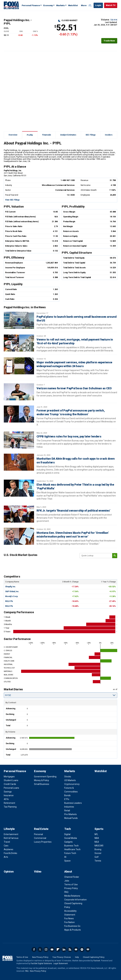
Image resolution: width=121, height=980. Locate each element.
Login (98, 5)
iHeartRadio (88, 949)
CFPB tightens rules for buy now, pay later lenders (69, 436)
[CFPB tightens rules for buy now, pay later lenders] (19, 440)
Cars (6, 846)
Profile (30, 135)
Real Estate (41, 829)
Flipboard (58, 949)
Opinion (9, 872)
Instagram (46, 949)
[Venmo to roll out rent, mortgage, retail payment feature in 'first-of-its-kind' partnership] (19, 343)
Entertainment (11, 834)
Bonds (67, 795)
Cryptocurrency (72, 784)
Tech (68, 829)
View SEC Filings (12, 200)
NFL (96, 834)
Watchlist (73, 5)
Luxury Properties (43, 842)
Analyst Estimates (68, 135)
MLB (97, 842)
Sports (99, 829)
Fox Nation (69, 922)
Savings (8, 792)
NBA (97, 838)
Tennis (98, 861)
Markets (60, 5)
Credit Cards (10, 784)
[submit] (115, 556)
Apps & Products (73, 930)
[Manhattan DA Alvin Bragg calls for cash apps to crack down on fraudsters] (19, 462)
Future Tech (70, 853)
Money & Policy (42, 780)
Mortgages (9, 777)
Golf (97, 857)
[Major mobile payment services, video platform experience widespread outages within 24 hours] (19, 366)
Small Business (42, 784)
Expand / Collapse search (90, 6)
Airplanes (9, 849)
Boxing (98, 849)
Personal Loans (11, 788)
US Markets (70, 780)
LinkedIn (64, 949)
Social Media (71, 838)
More (84, 5)
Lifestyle (9, 829)
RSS (70, 949)
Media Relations (72, 896)
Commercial (40, 838)
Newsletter (76, 949)
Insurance (9, 795)
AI (65, 857)
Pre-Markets (71, 814)
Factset (97, 961)
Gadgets (68, 842)
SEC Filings (91, 135)
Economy (48, 5)
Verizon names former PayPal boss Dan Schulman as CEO (74, 388)
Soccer (98, 853)
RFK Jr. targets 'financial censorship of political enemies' (73, 511)
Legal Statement (61, 963)
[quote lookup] (96, 556)
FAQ (66, 892)
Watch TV (111, 5)
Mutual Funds (71, 818)
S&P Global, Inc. (12, 591)
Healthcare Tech (72, 849)
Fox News (69, 918)
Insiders (109, 135)
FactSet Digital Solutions (41, 963)
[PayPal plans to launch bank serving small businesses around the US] (19, 320)
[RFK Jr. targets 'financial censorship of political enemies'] (19, 514)
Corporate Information (75, 900)
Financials (47, 135)
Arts (6, 857)
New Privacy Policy (40, 957)
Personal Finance (31, 5)
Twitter (40, 949)
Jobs (67, 881)
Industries (69, 807)
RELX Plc (9, 601)
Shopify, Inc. (10, 587)
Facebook (34, 949)
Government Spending (45, 777)
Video (38, 872)
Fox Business (11, 5)
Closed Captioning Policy (94, 957)
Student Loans (11, 780)
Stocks (68, 777)
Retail (67, 811)
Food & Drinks (10, 853)
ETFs (67, 799)
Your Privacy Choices (62, 957)
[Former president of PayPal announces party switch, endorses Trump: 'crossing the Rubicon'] (19, 414)
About (68, 872)
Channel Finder (72, 877)
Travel (7, 842)
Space (67, 861)
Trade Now (109, 41)
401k (6, 799)
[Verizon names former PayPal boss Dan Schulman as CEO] (19, 392)
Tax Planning (10, 807)
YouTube (52, 949)
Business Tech (71, 846)
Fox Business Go (72, 926)
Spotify (82, 949)
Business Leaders (73, 803)
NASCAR (99, 846)
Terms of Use (71, 884)
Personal (38, 834)
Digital (67, 834)
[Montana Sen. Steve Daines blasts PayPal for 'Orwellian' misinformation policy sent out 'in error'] (19, 536)
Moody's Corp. (12, 596)
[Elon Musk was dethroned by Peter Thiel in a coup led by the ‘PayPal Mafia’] (19, 488)
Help (77, 957)
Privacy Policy (71, 888)
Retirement (9, 803)
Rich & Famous (11, 838)
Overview (13, 135)
